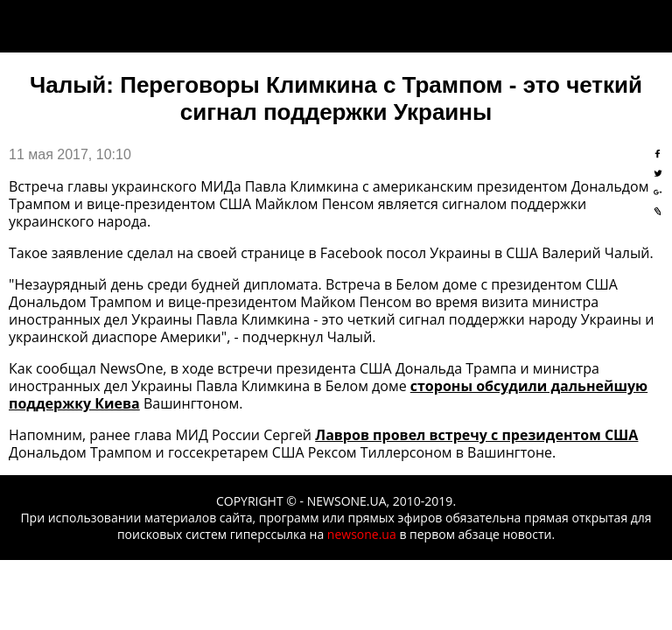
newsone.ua (362, 534)
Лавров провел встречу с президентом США (476, 435)
